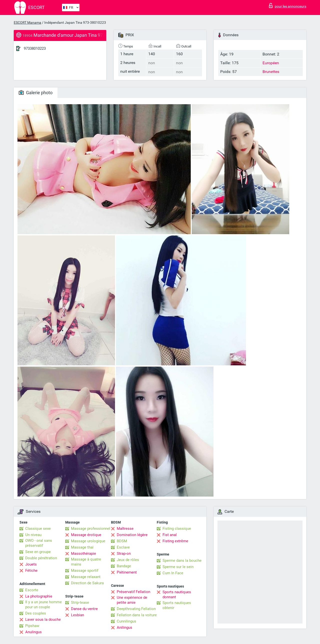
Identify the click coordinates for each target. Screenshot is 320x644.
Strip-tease (80, 603)
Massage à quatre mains (86, 562)
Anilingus (124, 628)
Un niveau (33, 535)
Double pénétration (41, 558)
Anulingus (33, 632)
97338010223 (35, 48)
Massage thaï (82, 547)
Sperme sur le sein (178, 567)
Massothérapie (83, 554)
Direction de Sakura (87, 583)
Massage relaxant (86, 577)
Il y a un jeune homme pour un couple (43, 605)
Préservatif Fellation (133, 592)
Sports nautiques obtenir (177, 605)
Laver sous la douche (43, 620)
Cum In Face (173, 573)
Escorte (32, 590)
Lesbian (77, 615)
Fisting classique (177, 529)
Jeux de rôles (128, 560)
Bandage (124, 566)
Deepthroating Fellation (136, 609)
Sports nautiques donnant (177, 595)
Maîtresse (125, 529)
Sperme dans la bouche (182, 561)
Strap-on (124, 554)
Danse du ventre (84, 609)
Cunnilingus (126, 621)
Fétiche (31, 571)
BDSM (122, 541)
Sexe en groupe (38, 552)
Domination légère (132, 535)
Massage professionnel (91, 529)
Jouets (31, 564)
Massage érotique (86, 535)
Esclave (123, 547)
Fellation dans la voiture (137, 615)
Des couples (36, 613)
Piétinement (127, 572)
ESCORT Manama (27, 22)
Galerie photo (36, 93)
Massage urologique (88, 541)
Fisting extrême (175, 541)
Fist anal (170, 535)
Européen (271, 63)
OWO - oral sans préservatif (39, 543)
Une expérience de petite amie (132, 600)
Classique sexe (38, 529)
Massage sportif (85, 571)
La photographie (39, 596)
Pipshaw (32, 626)
